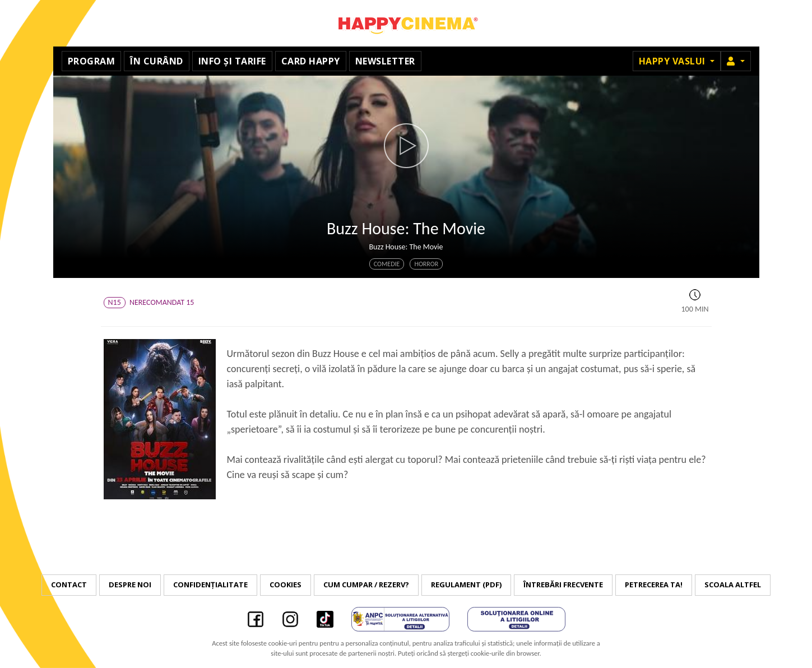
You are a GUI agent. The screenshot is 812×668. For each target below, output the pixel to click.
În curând (157, 61)
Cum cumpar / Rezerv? (366, 584)
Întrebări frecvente (563, 584)
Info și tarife (232, 61)
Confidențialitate (210, 584)
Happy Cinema (406, 23)
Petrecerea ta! (654, 584)
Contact (69, 584)
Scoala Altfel (733, 584)
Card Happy (311, 61)
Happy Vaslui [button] (674, 61)
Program (92, 61)
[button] (736, 61)
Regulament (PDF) (466, 584)
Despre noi (130, 584)
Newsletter (385, 61)
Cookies (286, 584)
